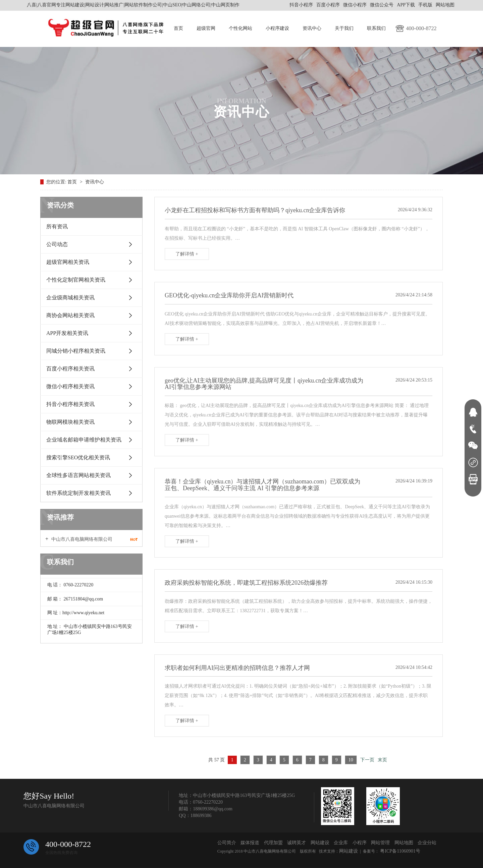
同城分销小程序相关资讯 (76, 351)
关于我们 (344, 28)
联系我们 (376, 28)
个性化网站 (240, 28)
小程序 (360, 843)
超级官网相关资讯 (68, 262)
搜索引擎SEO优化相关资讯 (78, 457)
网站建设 (320, 843)
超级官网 (206, 28)
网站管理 (380, 843)
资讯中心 (312, 28)
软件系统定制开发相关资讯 (78, 493)
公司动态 (57, 244)
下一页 (367, 760)
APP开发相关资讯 (67, 333)
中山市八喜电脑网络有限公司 (81, 539)
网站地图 (445, 5)
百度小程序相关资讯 (70, 369)
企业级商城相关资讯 (70, 298)
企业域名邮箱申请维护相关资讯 (84, 440)
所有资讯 (57, 226)
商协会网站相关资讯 (70, 315)
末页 (382, 760)
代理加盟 (273, 843)
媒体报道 (250, 843)
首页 (178, 28)
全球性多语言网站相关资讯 (78, 475)
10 (351, 760)
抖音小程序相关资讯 (70, 404)
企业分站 (427, 843)
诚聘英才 (297, 843)
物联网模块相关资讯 (70, 422)
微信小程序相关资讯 (70, 386)
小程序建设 (277, 28)
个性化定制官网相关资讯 (76, 280)
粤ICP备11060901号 (400, 851)
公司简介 (227, 843)
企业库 (341, 843)
